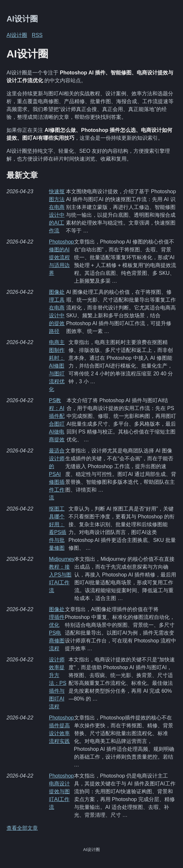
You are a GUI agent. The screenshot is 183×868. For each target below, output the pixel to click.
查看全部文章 (22, 828)
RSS (37, 35)
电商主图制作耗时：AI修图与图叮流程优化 (57, 366)
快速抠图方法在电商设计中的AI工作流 (57, 211)
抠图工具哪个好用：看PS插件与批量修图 (58, 528)
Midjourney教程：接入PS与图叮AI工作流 (62, 575)
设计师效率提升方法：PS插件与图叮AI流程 (58, 683)
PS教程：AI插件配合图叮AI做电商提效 (57, 420)
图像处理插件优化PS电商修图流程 (57, 629)
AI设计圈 (22, 19)
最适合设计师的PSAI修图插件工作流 (57, 474)
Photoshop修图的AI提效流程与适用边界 (61, 257)
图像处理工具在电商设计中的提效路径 (57, 312)
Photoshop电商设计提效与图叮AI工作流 (61, 791)
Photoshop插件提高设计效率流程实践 (61, 729)
